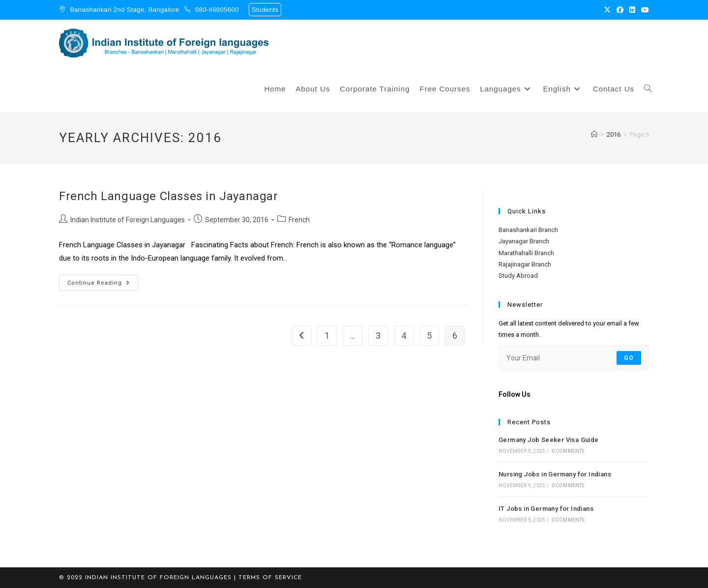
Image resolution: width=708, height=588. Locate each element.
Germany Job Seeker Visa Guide (549, 440)
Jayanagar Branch (524, 241)
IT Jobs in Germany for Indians (546, 509)
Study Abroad (518, 276)
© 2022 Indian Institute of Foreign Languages (145, 578)
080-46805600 (217, 10)
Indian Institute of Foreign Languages (128, 220)
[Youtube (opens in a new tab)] (644, 10)
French (299, 220)
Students (265, 10)
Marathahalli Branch (526, 253)
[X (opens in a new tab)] (607, 10)
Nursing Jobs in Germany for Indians (555, 474)
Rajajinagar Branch (525, 264)
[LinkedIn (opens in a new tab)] (632, 10)
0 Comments (568, 451)
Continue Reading (103, 280)
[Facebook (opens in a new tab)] (620, 10)
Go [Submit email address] (629, 358)
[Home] (594, 134)
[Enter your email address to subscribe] (574, 358)
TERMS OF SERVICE (270, 578)
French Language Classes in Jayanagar (169, 196)
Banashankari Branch (528, 230)
